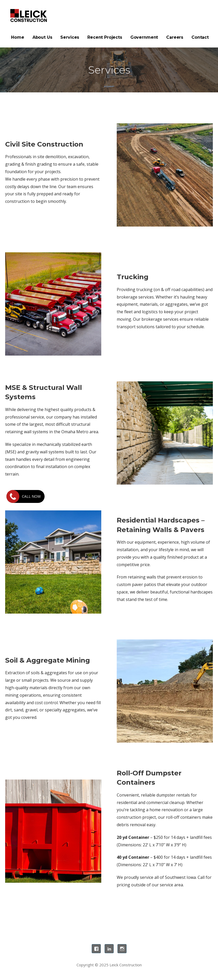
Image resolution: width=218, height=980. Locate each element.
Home (18, 37)
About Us (42, 37)
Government (144, 37)
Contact (200, 37)
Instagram (122, 949)
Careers (175, 37)
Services (70, 37)
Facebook (96, 949)
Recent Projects (105, 37)
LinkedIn (109, 949)
